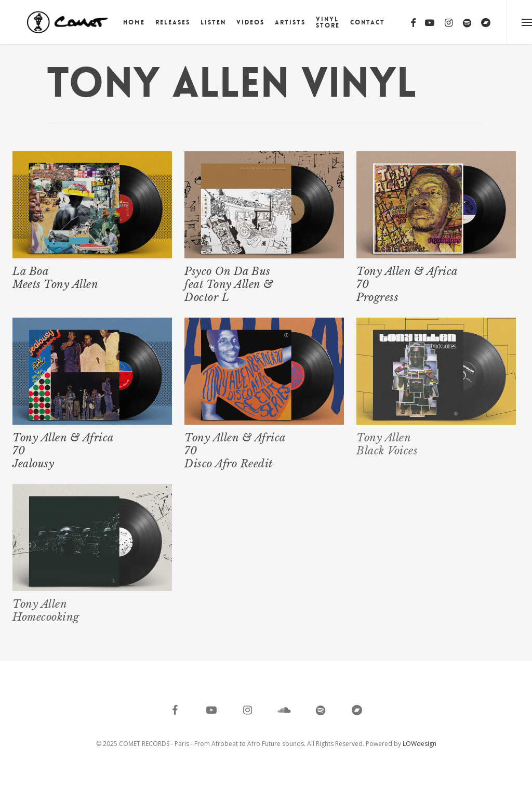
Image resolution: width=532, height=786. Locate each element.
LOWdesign (420, 744)
